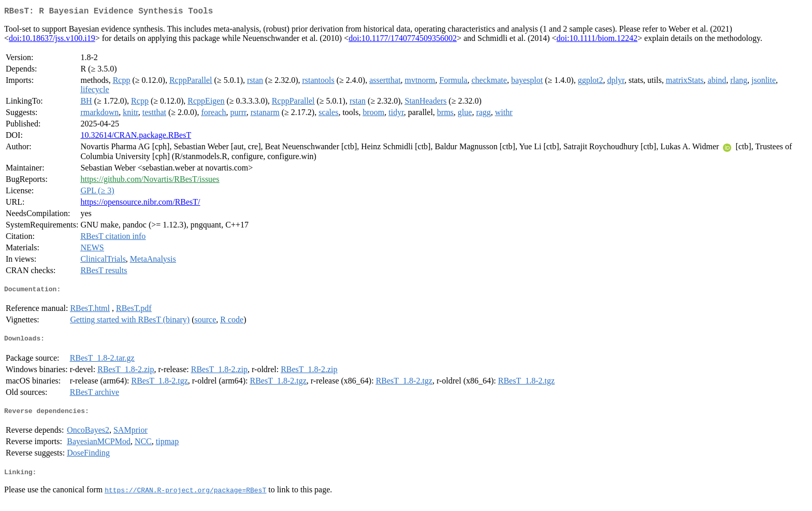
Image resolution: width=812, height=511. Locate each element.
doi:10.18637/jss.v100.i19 (52, 40)
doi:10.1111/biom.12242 (597, 40)
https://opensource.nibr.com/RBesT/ (140, 204)
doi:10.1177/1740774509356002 (403, 40)
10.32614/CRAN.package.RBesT (136, 137)
